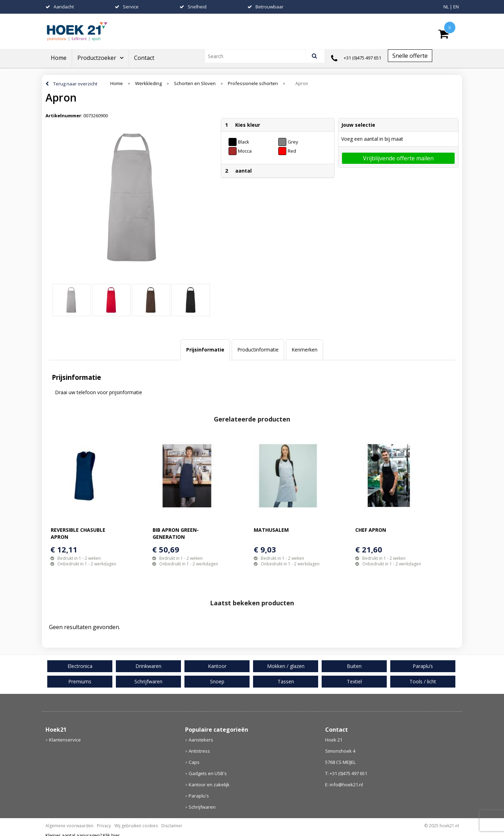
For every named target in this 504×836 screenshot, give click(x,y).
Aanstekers (201, 740)
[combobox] (258, 56)
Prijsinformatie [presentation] (205, 350)
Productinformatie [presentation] (258, 350)
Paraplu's (199, 796)
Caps (194, 762)
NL (446, 7)
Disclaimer (172, 826)
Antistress (199, 751)
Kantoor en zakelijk (209, 785)
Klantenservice (65, 740)
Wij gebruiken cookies (136, 826)
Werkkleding (148, 83)
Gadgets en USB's (208, 773)
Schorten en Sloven (195, 83)
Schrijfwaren (202, 807)
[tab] (205, 350)
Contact (144, 58)
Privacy (104, 826)
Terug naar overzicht (75, 84)
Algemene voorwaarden (69, 826)
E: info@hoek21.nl (344, 785)
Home (59, 58)
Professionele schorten (253, 83)
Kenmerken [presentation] (304, 350)
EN (456, 7)
